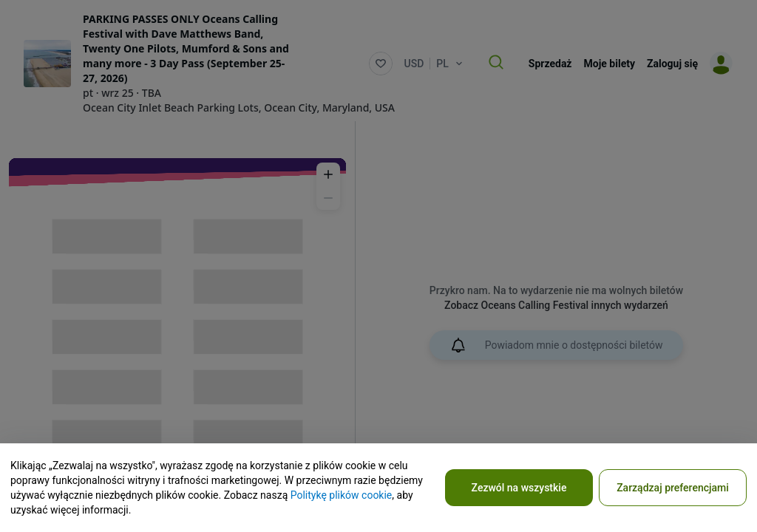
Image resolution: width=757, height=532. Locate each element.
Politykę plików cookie (342, 495)
